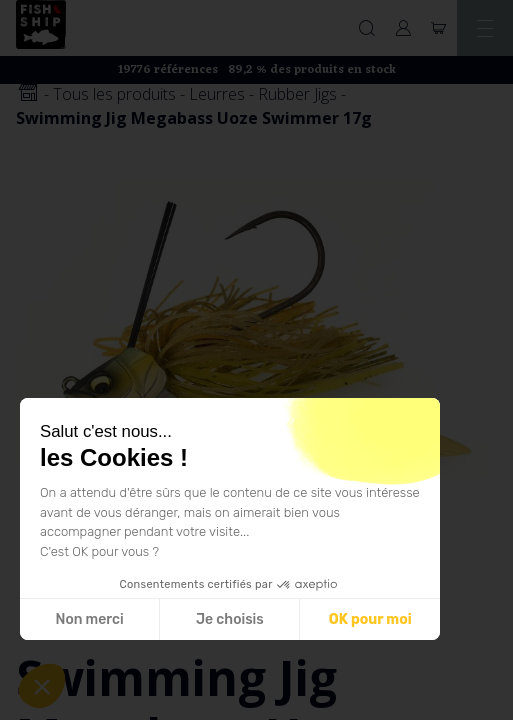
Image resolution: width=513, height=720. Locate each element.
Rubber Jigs (297, 94)
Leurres (217, 94)
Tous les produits (114, 94)
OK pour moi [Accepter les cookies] (370, 619)
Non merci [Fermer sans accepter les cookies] (89, 619)
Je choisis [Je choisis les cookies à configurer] (230, 619)
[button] (42, 686)
